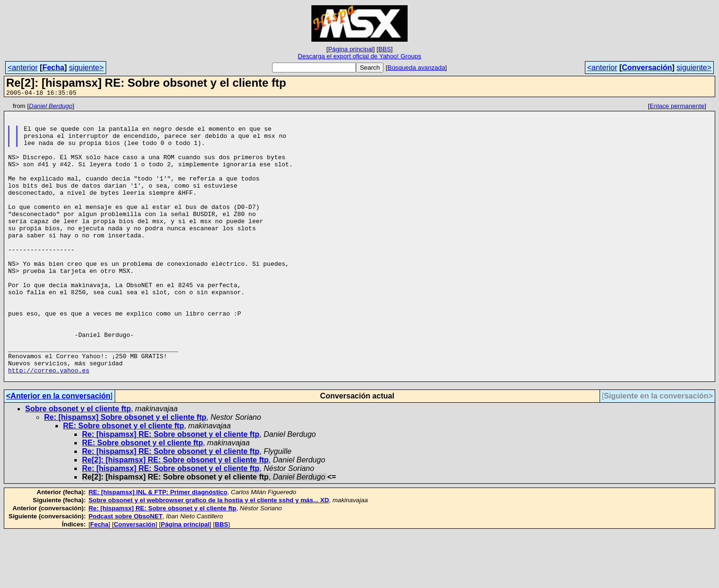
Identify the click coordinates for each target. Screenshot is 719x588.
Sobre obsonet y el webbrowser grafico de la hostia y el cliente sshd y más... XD (209, 556)
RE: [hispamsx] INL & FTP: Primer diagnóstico (158, 547)
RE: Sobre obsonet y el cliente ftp (123, 481)
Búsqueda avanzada (417, 68)
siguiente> (86, 68)
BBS (385, 49)
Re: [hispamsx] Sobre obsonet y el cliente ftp (125, 473)
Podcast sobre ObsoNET (126, 572)
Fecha (53, 68)
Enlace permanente (677, 107)
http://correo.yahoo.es (49, 424)
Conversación (647, 68)
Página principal (350, 49)
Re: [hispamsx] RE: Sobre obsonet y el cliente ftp (171, 490)
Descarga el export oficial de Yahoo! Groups (359, 56)
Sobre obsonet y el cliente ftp (78, 464)
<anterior (23, 68)
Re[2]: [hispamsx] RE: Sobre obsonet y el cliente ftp (175, 515)
